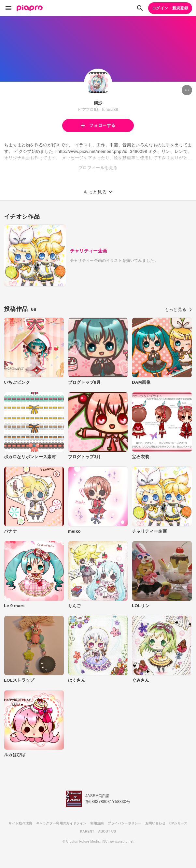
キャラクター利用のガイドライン (61, 823)
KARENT (87, 831)
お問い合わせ (155, 823)
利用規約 (97, 823)
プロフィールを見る (98, 168)
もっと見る (178, 309)
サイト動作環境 (20, 823)
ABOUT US (107, 831)
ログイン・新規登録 (170, 8)
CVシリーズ (178, 823)
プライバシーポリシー (125, 823)
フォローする (98, 125)
